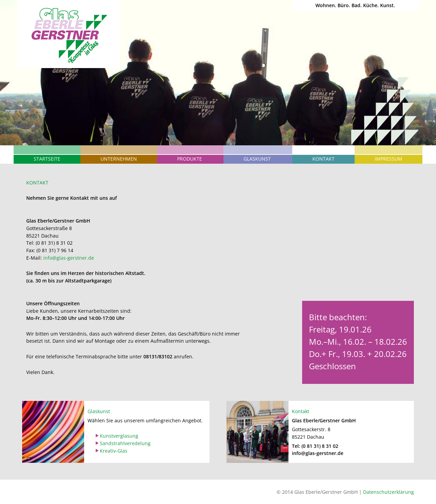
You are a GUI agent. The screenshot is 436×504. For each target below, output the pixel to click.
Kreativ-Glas (114, 451)
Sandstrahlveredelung (125, 443)
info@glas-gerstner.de (69, 258)
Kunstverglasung (119, 436)
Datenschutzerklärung (388, 492)
